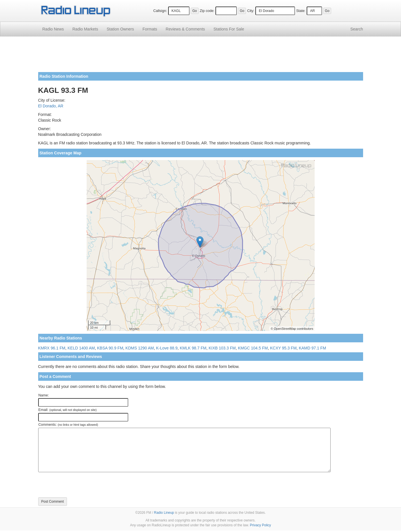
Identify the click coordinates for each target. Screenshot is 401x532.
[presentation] (82, 485)
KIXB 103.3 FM (222, 348)
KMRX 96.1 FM (52, 348)
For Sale (229, 29)
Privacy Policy (260, 525)
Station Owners (120, 29)
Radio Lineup (164, 513)
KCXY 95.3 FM (283, 348)
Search (357, 29)
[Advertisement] (201, 56)
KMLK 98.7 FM (193, 348)
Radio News (53, 29)
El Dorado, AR (51, 106)
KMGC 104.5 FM (253, 348)
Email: (68, 410)
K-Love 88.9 (167, 348)
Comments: (68, 425)
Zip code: (207, 11)
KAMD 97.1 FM (312, 348)
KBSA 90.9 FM (110, 348)
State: (301, 11)
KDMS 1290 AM (140, 348)
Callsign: (160, 11)
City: (251, 11)
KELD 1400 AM (81, 348)
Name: (44, 395)
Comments (185, 29)
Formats (150, 29)
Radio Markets (85, 29)
